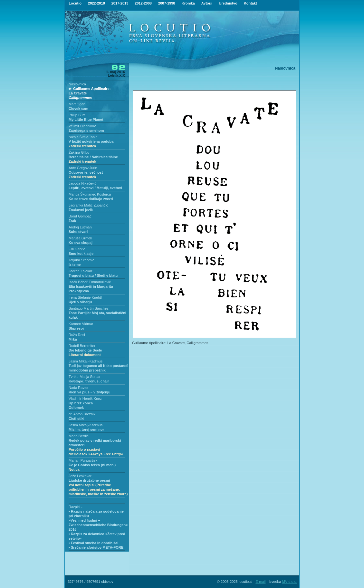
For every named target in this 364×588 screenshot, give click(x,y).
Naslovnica (77, 84)
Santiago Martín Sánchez (89, 308)
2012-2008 (143, 3)
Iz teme (75, 265)
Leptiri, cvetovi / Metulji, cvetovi (95, 188)
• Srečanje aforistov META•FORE (96, 547)
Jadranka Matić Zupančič (88, 205)
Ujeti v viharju (80, 302)
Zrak (72, 221)
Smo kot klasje (81, 254)
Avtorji (207, 3)
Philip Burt (77, 115)
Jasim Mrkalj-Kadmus (86, 361)
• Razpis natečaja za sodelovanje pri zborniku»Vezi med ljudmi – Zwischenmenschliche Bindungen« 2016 (98, 520)
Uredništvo (228, 3)
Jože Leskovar (80, 476)
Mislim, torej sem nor (86, 429)
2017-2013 (120, 3)
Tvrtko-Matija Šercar (85, 377)
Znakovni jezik (81, 210)
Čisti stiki (77, 419)
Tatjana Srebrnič (81, 260)
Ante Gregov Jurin (83, 168)
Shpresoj (76, 328)
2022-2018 (96, 3)
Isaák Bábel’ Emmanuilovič (90, 282)
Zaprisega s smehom (86, 130)
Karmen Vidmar (81, 324)
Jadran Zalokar (80, 271)
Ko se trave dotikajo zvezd (91, 199)
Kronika (188, 3)
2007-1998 (167, 3)
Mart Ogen (77, 104)
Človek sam (78, 109)
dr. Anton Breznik (82, 414)
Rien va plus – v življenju (90, 392)
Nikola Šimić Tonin (83, 137)
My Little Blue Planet (86, 120)
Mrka (73, 339)
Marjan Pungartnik (83, 460)
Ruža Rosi (77, 335)
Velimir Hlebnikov (82, 126)
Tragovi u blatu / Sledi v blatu (93, 275)
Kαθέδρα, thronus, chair (89, 381)
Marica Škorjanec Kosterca (90, 194)
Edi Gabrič (77, 249)
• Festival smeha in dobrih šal (93, 543)
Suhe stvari (78, 232)
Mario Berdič (79, 436)
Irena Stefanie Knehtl (85, 297)
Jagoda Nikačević (82, 183)
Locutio (75, 3)
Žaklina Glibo (79, 152)
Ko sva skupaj (81, 243)
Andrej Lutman (80, 227)
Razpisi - (76, 507)
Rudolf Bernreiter (82, 346)
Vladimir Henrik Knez (85, 399)
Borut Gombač (80, 216)
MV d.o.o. (290, 582)
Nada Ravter (79, 388)
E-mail (260, 582)
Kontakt (250, 3)
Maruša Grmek (80, 238)
